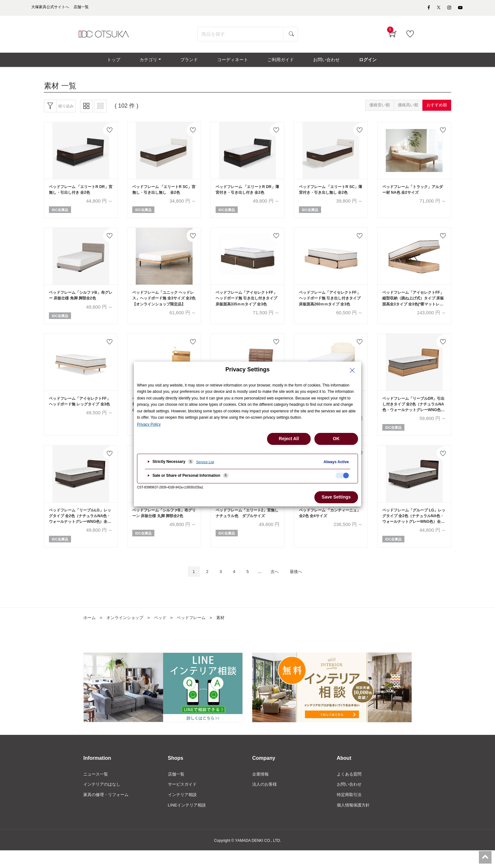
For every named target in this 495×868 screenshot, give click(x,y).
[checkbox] (342, 475)
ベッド (164, 634)
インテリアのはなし (103, 801)
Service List (205, 462)
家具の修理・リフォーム (108, 812)
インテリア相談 (183, 812)
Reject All (289, 439)
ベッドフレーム (197, 634)
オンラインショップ (127, 634)
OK (336, 439)
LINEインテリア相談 (188, 822)
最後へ (301, 587)
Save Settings (336, 497)
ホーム (90, 634)
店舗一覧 (177, 790)
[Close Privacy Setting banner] (352, 370)
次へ (277, 587)
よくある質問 (350, 790)
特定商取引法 (350, 812)
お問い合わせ (350, 801)
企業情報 (261, 790)
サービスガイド (183, 801)
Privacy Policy (149, 424)
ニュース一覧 (97, 790)
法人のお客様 (265, 801)
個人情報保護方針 (355, 822)
